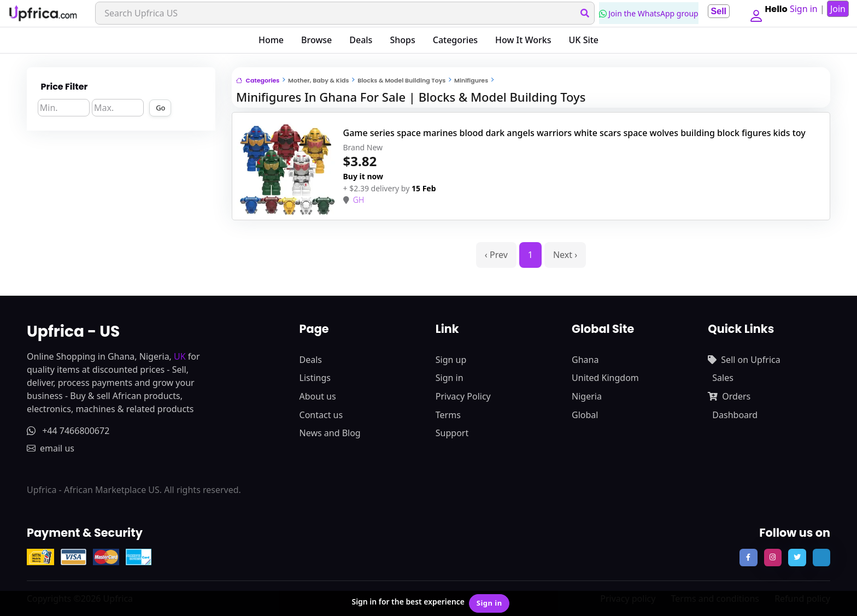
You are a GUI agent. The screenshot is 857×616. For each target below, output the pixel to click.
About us (318, 396)
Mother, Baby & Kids (318, 80)
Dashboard (735, 415)
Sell (715, 11)
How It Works (523, 40)
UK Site (584, 40)
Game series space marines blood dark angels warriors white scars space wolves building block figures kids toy (574, 133)
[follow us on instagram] (773, 558)
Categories (455, 40)
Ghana (585, 360)
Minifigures (471, 80)
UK (180, 356)
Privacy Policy (463, 396)
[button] (754, 13)
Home (271, 40)
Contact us (321, 415)
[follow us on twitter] (797, 558)
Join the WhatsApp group (645, 13)
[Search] (343, 13)
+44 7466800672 (68, 431)
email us (51, 448)
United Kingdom (605, 378)
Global (585, 415)
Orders (729, 396)
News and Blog (330, 433)
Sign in (450, 378)
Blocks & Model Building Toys (401, 80)
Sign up (451, 360)
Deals (361, 40)
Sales (723, 378)
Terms (448, 415)
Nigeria (587, 396)
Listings (315, 378)
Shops (402, 40)
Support (452, 433)
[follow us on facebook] (748, 558)
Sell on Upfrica (744, 360)
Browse (316, 40)
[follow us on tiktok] (821, 558)
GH (359, 200)
